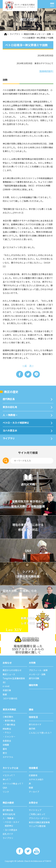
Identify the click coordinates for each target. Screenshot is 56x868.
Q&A (28, 550)
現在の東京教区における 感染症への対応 (28, 527)
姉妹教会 (7, 729)
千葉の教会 (10, 725)
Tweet (28, 374)
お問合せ (33, 802)
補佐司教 (33, 685)
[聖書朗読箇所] (46, 71)
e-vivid (6, 686)
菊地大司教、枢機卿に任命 (20, 591)
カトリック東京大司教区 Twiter (28, 851)
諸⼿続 (32, 729)
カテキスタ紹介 (36, 779)
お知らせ (7, 663)
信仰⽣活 (33, 717)
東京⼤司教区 (9, 709)
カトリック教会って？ (13, 784)
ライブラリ (9, 438)
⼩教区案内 (8, 717)
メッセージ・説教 (37, 674)
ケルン (8, 732)
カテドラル (8, 757)
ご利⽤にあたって (37, 814)
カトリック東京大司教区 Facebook (20, 851)
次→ (31, 366)
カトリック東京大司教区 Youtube (36, 851)
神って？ (7, 779)
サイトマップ (35, 810)
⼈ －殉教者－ (10, 415)
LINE (36, 374)
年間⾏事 (7, 690)
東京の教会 (10, 721)
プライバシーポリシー (39, 818)
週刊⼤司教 (34, 678)
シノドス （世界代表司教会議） (28, 574)
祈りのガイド (35, 724)
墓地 (5, 749)
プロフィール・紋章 (38, 670)
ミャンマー (10, 737)
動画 (5, 694)
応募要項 (33, 775)
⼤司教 (32, 663)
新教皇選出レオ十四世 (28, 621)
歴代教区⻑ (9, 399)
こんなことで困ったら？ (40, 733)
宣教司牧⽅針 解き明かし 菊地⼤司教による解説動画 (28, 504)
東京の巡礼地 (10, 407)
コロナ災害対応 (10, 698)
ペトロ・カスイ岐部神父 (16, 423)
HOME (6, 34)
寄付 (5, 753)
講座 (31, 709)
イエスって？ (9, 775)
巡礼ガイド (8, 834)
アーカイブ (34, 792)
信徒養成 (33, 768)
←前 (25, 366)
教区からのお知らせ (12, 670)
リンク (6, 792)
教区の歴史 (11, 392)
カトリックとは (11, 768)
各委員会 (7, 741)
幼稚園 (6, 745)
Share (20, 374)
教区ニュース (9, 674)
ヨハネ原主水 (10, 430)
